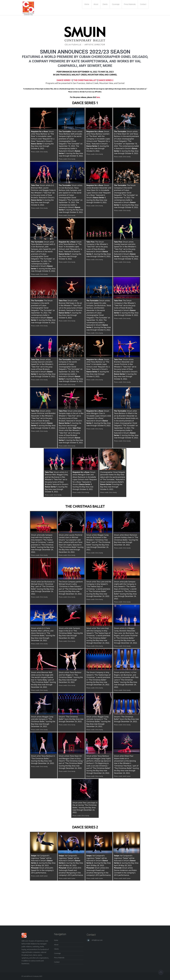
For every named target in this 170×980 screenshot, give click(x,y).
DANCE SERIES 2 (106, 80)
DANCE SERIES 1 (64, 80)
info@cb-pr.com (97, 940)
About (56, 945)
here (98, 97)
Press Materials (59, 958)
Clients (56, 949)
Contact (57, 962)
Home (56, 940)
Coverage (57, 953)
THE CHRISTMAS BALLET (85, 80)
